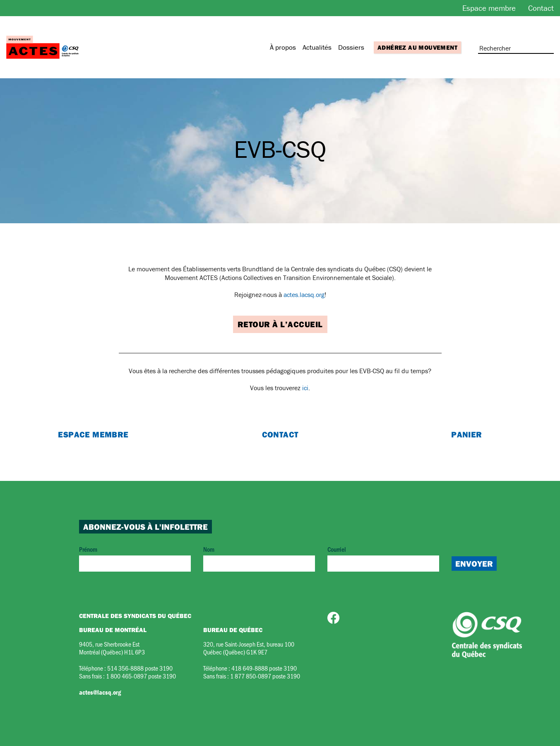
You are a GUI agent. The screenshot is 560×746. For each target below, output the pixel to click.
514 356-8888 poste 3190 (140, 668)
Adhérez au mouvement (417, 47)
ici (305, 388)
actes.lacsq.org (304, 295)
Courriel (383, 558)
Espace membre (489, 8)
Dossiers (351, 47)
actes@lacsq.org (100, 692)
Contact (541, 8)
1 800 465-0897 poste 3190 (141, 676)
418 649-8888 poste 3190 (264, 668)
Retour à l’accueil (280, 324)
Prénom (135, 558)
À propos (283, 47)
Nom (259, 558)
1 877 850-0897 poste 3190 (265, 676)
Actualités (317, 47)
